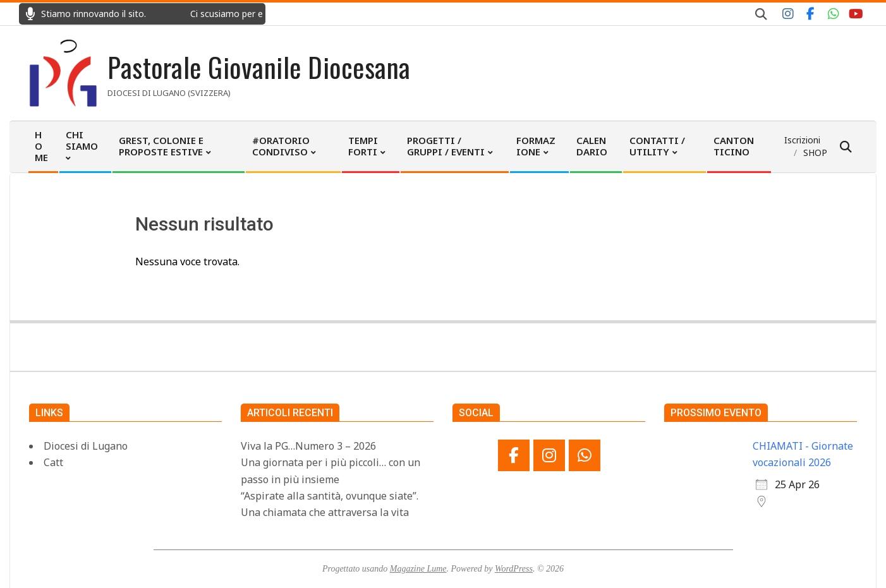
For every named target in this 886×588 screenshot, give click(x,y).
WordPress (514, 569)
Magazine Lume (418, 569)
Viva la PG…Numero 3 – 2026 (308, 446)
